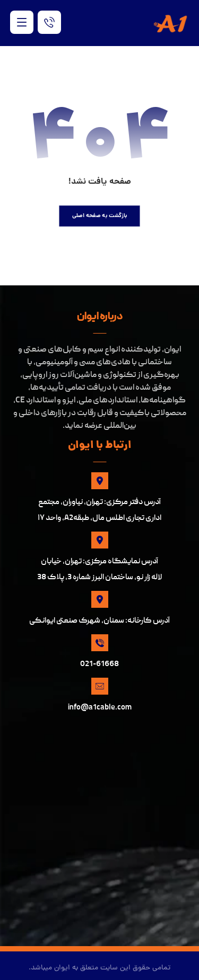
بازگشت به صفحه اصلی (100, 216)
